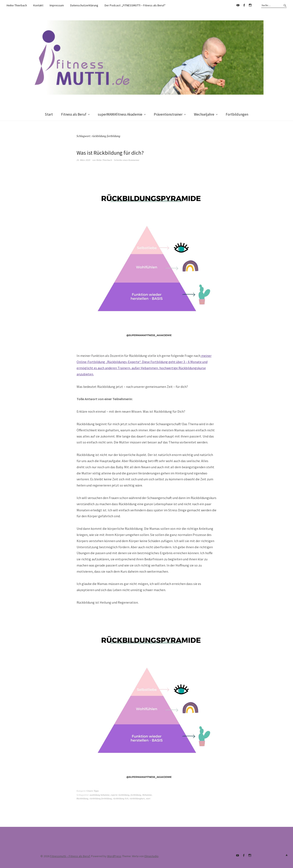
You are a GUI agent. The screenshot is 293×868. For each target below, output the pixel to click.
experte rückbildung (120, 795)
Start (49, 114)
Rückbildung (83, 798)
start (148, 798)
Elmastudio (151, 856)
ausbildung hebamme (100, 795)
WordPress (114, 856)
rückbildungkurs (137, 798)
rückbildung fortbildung (101, 798)
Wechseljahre (204, 114)
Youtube (238, 5)
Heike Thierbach (17, 5)
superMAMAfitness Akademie (120, 114)
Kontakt (38, 5)
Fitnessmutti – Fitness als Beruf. (70, 856)
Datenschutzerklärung (84, 5)
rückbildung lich (121, 798)
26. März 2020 (83, 160)
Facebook (244, 5)
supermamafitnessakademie (250, 5)
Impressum (57, 5)
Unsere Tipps (93, 791)
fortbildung (136, 795)
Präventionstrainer (168, 114)
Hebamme (147, 795)
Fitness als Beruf (74, 114)
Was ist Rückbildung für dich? (110, 153)
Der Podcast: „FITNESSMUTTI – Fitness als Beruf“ (135, 5)
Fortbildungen (237, 114)
